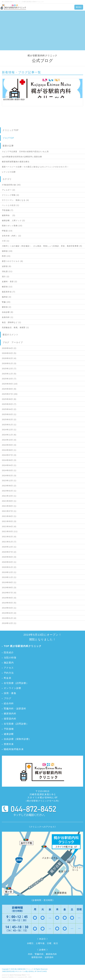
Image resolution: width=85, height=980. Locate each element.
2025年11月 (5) (9, 374)
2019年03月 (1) (9, 608)
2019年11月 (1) (9, 577)
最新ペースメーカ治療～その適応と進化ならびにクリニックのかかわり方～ (35, 167)
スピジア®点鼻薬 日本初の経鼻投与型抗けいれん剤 (25, 152)
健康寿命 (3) (9, 215)
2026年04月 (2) (9, 348)
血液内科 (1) (8, 317)
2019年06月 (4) (9, 598)
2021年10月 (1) (9, 496)
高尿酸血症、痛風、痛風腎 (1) (15, 327)
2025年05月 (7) (9, 404)
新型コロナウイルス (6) (12, 261)
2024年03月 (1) (9, 470)
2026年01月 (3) (9, 363)
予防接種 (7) (8, 210)
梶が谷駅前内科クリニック (24, 969)
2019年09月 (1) (9, 582)
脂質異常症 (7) (9, 292)
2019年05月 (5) (9, 603)
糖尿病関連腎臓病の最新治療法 (16, 162)
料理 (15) (6, 256)
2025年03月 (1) (9, 414)
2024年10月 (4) (9, 440)
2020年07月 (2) (9, 552)
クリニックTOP (11, 130)
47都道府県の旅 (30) (11, 185)
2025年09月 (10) (10, 384)
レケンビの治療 (9, 172)
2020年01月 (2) (9, 567)
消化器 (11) (7, 271)
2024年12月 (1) (9, 430)
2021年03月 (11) (10, 531)
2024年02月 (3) (9, 476)
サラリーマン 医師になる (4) (15, 200)
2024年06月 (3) (9, 460)
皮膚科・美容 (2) (10, 282)
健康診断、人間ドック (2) (13, 220)
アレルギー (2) (9, 190)
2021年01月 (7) (9, 542)
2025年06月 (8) (9, 399)
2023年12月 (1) (9, 481)
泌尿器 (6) (7, 266)
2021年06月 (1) (9, 516)
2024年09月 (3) (9, 445)
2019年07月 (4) (9, 593)
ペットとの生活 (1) (10, 205)
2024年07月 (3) (9, 455)
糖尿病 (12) (7, 287)
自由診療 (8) (8, 312)
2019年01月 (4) (9, 618)
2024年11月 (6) (9, 435)
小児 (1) (6, 241)
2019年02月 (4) (9, 613)
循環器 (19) (7, 251)
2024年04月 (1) (9, 465)
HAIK (30, 977)
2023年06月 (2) (9, 486)
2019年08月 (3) (9, 588)
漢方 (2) (6, 277)
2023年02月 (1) (9, 491)
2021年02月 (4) (9, 537)
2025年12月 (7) (9, 369)
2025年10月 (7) (9, 379)
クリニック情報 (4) (10, 195)
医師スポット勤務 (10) (12, 226)
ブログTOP (8, 138)
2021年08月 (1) (9, 506)
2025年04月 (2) (9, 409)
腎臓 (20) (6, 302)
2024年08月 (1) (9, 450)
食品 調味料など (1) (12, 322)
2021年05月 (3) (9, 521)
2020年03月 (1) (9, 562)
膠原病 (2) (7, 307)
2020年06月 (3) (9, 557)
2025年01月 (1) (9, 425)
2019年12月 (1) (9, 572)
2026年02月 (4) (9, 358)
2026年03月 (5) (9, 353)
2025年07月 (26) (10, 394)
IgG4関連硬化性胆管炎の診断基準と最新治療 (22, 157)
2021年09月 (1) (9, 501)
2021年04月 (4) (9, 526)
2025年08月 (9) (9, 389)
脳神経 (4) (7, 297)
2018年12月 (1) (9, 623)
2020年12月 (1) (9, 547)
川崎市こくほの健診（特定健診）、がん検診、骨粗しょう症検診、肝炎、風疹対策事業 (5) (42, 246)
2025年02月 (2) (9, 419)
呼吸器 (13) (7, 231)
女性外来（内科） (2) (12, 236)
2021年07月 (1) (9, 511)
